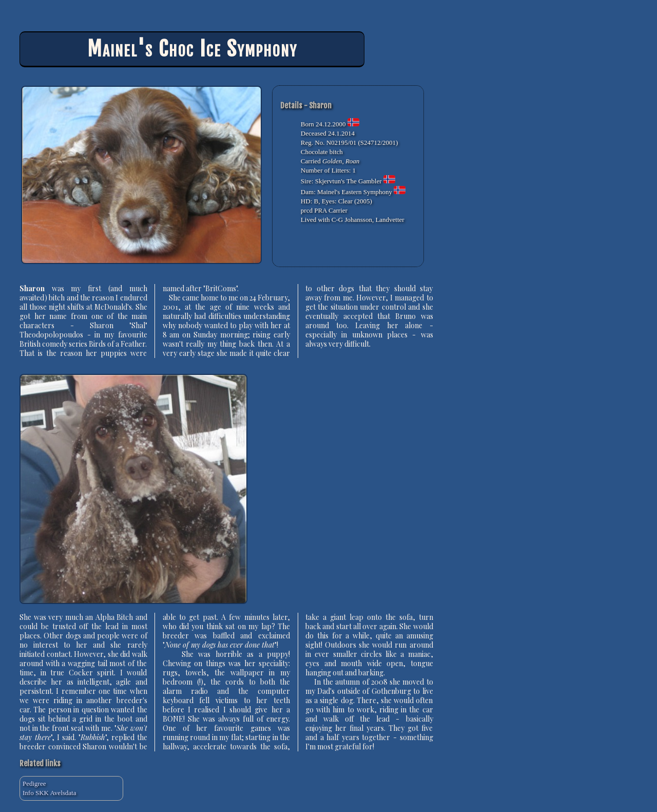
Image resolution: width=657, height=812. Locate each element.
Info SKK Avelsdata (49, 793)
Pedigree (34, 783)
